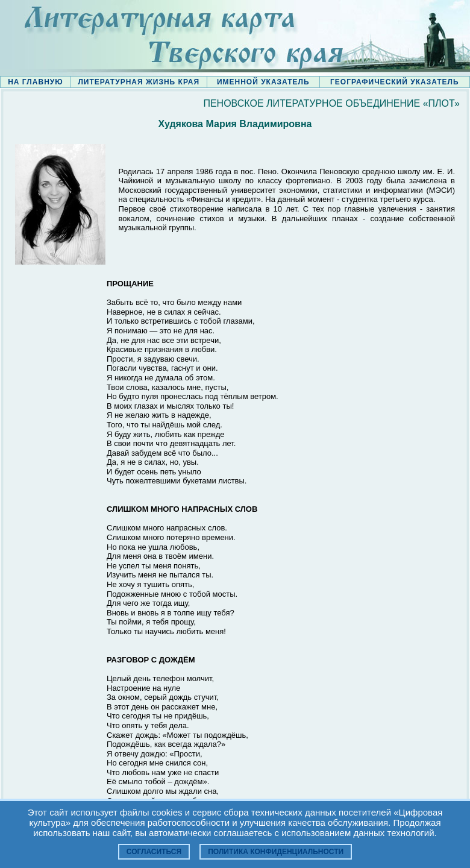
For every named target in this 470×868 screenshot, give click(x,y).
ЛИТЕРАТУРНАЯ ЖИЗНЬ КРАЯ (139, 82)
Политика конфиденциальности (276, 852)
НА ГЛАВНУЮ (35, 82)
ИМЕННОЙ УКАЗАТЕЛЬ (263, 82)
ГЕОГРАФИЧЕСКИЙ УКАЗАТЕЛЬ (395, 82)
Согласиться (154, 852)
